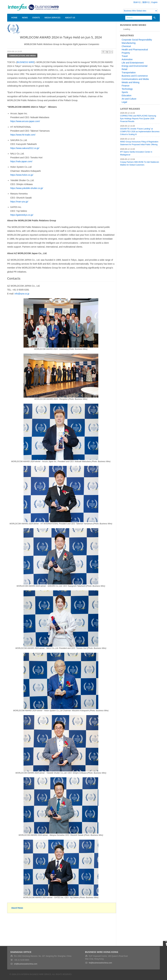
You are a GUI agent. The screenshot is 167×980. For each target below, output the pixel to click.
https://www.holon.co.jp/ (22, 175)
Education (126, 95)
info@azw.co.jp (22, 294)
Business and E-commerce (135, 76)
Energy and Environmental (135, 66)
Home (14, 18)
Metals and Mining (131, 82)
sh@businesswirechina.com (26, 964)
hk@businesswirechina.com (100, 963)
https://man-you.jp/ (19, 202)
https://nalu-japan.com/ (21, 161)
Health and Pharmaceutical (135, 50)
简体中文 (137, 2)
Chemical (126, 46)
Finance (126, 86)
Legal (124, 102)
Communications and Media (22, 56)
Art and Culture (129, 99)
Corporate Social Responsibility (137, 40)
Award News (17, 908)
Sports (125, 92)
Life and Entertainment (133, 63)
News (25, 18)
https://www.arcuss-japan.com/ (25, 121)
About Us (70, 18)
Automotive (127, 59)
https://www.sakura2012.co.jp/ (25, 148)
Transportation (129, 73)
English (154, 2)
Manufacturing (129, 43)
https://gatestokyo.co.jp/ (22, 215)
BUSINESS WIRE (26, 62)
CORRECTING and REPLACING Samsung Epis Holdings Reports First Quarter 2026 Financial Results (138, 119)
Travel (125, 56)
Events (36, 18)
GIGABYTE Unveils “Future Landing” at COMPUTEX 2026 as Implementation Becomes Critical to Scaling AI (140, 132)
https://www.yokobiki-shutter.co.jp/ (27, 188)
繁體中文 (146, 2)
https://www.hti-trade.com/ (23, 135)
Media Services (52, 18)
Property (126, 53)
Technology (127, 89)
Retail (124, 69)
